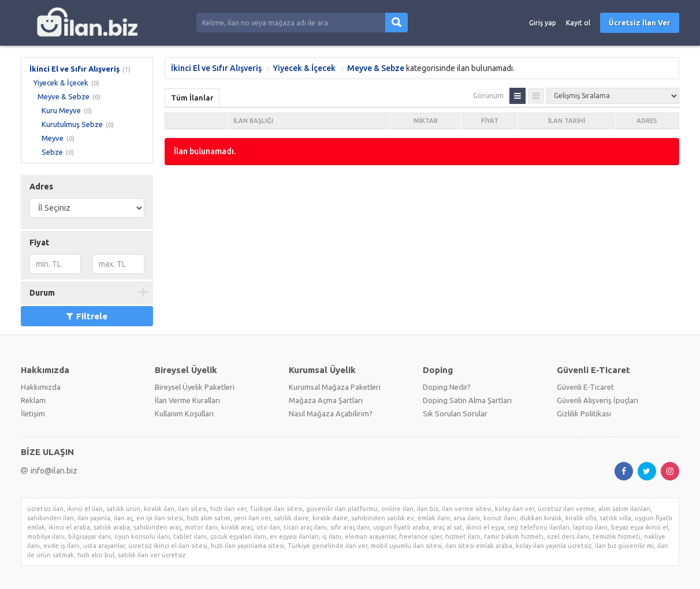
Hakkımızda (41, 387)
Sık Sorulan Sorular (455, 413)
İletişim (33, 413)
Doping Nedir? (447, 387)
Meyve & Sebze (64, 96)
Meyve (53, 138)
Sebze (52, 152)
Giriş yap (543, 23)
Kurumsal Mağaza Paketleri (335, 387)
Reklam (33, 400)
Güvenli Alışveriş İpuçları (597, 400)
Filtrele (87, 316)
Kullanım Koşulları (184, 413)
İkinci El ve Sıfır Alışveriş (75, 69)
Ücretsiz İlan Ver (640, 23)
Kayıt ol (578, 23)
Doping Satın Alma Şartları (467, 400)
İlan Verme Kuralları (187, 400)
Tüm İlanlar (192, 98)
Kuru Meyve (61, 110)
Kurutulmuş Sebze (72, 124)
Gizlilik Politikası (584, 413)
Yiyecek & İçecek (61, 83)
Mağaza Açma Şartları (326, 400)
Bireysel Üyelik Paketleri (195, 387)
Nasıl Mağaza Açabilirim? (331, 413)
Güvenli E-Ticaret (585, 387)
